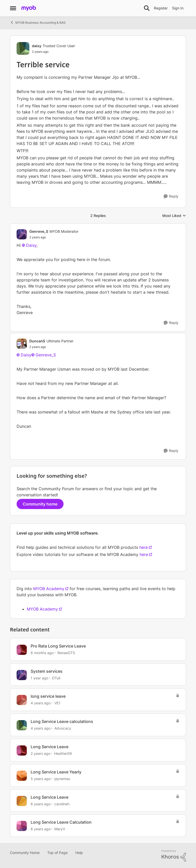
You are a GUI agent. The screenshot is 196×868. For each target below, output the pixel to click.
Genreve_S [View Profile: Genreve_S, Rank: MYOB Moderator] (39, 231)
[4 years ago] (41, 703)
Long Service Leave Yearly (56, 772)
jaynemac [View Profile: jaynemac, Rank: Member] (62, 779)
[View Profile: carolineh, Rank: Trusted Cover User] (22, 801)
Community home (40, 504)
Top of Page (57, 853)
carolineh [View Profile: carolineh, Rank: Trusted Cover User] (62, 804)
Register (161, 8)
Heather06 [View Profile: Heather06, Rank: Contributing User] (63, 753)
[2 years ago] (40, 753)
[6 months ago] (42, 653)
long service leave (48, 696)
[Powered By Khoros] (174, 856)
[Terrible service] (54, 237)
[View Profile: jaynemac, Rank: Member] (22, 776)
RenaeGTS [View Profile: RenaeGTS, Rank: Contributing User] (66, 653)
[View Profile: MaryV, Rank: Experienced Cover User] (22, 826)
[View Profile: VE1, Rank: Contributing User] (22, 700)
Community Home (25, 853)
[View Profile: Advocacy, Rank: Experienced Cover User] (22, 725)
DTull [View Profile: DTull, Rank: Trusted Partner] (56, 678)
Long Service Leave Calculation (61, 822)
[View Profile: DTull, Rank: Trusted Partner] (22, 675)
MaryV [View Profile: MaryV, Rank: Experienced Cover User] (60, 829)
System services (47, 671)
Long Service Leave (50, 747)
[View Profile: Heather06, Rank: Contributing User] (22, 750)
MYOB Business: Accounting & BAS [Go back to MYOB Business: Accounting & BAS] (38, 22)
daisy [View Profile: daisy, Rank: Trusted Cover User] (37, 46)
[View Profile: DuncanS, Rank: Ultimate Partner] (22, 344)
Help (79, 853)
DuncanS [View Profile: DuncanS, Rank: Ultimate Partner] (37, 341)
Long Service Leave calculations (62, 721)
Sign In (178, 8)
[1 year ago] (39, 678)
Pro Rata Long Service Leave (58, 646)
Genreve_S (46, 355)
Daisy (31, 245)
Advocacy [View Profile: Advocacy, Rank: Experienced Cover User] (63, 728)
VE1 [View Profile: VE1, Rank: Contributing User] (57, 703)
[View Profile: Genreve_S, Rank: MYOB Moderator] (22, 234)
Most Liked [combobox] (174, 216)
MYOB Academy (49, 589)
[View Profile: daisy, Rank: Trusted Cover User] (23, 48)
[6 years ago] (41, 804)
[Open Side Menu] (13, 8)
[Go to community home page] (29, 8)
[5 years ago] (41, 779)
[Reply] (171, 196)
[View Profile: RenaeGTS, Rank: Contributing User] (22, 650)
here (144, 547)
